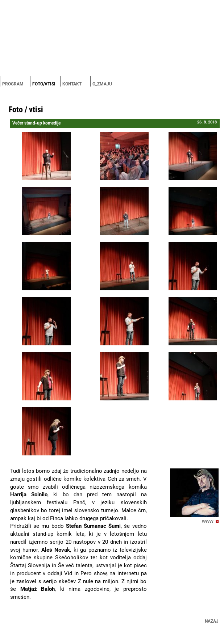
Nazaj (212, 621)
